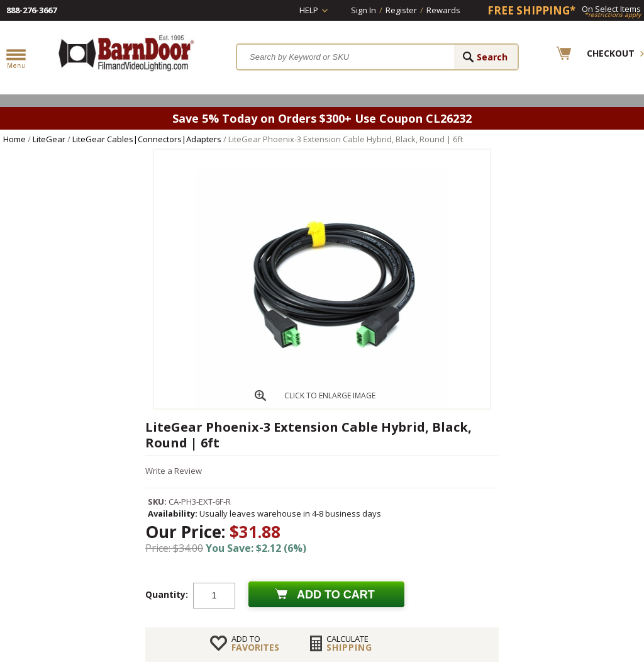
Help (309, 10)
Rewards (443, 10)
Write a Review (174, 471)
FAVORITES (255, 643)
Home (14, 139)
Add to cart (336, 595)
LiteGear (49, 139)
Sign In (364, 10)
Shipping (349, 643)
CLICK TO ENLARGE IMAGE (330, 396)
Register (401, 10)
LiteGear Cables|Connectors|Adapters (147, 139)
